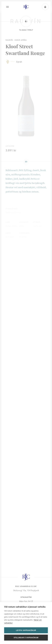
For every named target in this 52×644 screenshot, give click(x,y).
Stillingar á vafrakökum (26, 638)
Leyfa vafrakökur (26, 630)
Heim (26, 7)
